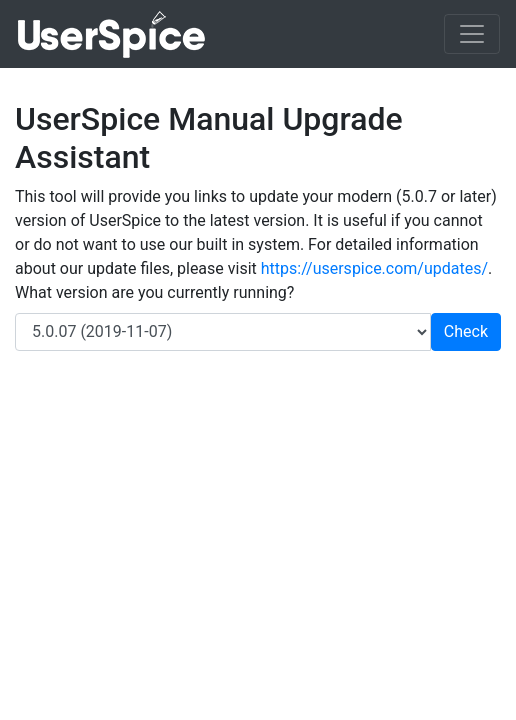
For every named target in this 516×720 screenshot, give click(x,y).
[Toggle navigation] (472, 34)
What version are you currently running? (154, 292)
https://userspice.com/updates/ (374, 268)
